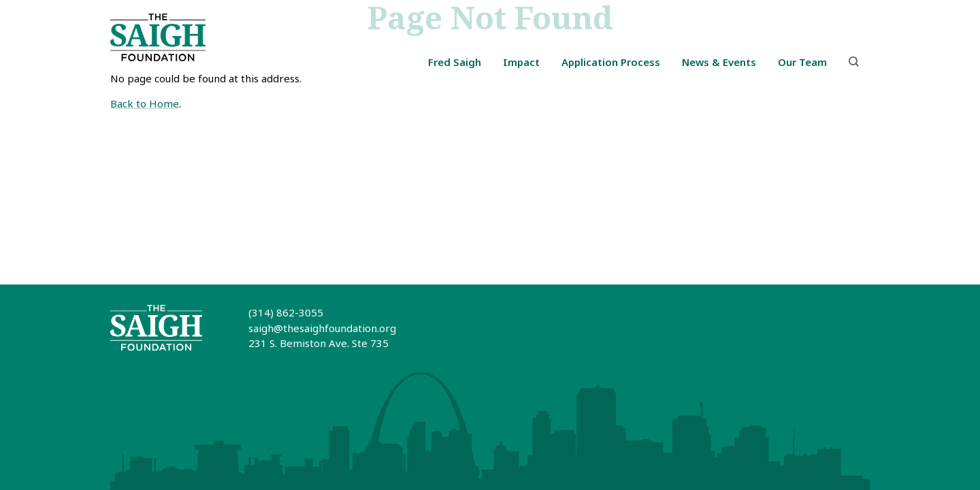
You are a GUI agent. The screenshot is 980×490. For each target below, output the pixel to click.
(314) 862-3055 (286, 312)
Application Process (611, 62)
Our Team (802, 62)
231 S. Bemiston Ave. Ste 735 (318, 343)
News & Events (719, 62)
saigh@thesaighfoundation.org (322, 328)
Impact (521, 62)
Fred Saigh (455, 62)
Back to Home (145, 103)
